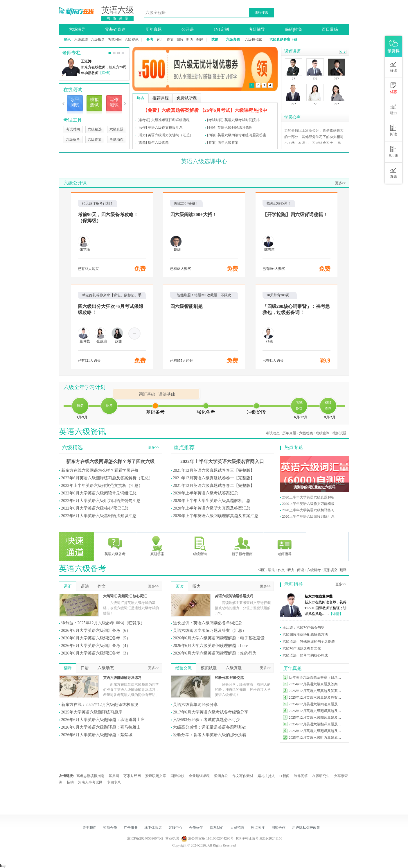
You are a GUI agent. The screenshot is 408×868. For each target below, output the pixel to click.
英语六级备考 (115, 546)
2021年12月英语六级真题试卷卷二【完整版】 (214, 486)
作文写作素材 (243, 776)
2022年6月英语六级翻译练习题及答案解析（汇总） (107, 478)
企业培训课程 (199, 776)
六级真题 (116, 129)
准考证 (144, 120)
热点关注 (258, 828)
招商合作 (110, 828)
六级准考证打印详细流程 (170, 120)
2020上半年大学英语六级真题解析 (308, 497)
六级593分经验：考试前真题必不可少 (207, 720)
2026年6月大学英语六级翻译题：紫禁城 (97, 735)
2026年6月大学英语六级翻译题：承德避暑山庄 (103, 720)
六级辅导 (77, 29)
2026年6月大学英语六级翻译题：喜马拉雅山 (101, 727)
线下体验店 (153, 828)
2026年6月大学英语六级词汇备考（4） (96, 646)
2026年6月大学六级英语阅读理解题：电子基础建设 (219, 638)
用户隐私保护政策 (306, 828)
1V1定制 (221, 29)
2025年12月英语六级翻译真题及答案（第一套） (317, 731)
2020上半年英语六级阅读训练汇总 (308, 517)
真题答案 (157, 546)
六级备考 (73, 139)
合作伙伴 (196, 828)
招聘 (70, 782)
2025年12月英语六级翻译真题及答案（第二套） (317, 724)
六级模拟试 (254, 40)
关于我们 (89, 828)
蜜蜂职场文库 (156, 776)
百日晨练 (330, 29)
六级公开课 (75, 183)
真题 (142, 143)
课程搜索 (261, 12)
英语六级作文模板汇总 (165, 128)
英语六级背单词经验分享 (195, 705)
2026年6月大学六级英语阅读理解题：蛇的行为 (215, 653)
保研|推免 (293, 29)
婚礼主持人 (266, 776)
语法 (272, 570)
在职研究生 (321, 776)
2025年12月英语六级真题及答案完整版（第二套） (317, 691)
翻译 (200, 40)
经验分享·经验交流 (229, 678)
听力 (190, 40)
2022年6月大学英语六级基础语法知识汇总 (99, 516)
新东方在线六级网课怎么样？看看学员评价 (100, 470)
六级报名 (98, 40)
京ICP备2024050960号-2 (145, 838)
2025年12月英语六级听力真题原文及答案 (317, 738)
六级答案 (306, 433)
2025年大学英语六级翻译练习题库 (92, 712)
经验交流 (184, 668)
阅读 (180, 40)
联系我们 (217, 828)
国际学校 (177, 776)
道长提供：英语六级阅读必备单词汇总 (208, 623)
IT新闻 (284, 776)
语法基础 (167, 394)
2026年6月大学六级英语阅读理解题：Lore (210, 646)
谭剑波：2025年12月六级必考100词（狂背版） (103, 623)
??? (294, 104)
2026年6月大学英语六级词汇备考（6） (96, 631)
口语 (85, 668)
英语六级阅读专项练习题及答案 (242, 135)
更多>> (341, 183)
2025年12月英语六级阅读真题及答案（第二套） (317, 704)
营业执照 (172, 838)
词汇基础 (147, 394)
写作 (142, 128)
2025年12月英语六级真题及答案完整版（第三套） (317, 684)
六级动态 (106, 668)
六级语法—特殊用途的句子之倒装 (309, 641)
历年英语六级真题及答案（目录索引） (317, 677)
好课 (393, 67)
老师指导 (285, 546)
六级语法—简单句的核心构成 (305, 655)
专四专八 (114, 782)
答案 (212, 143)
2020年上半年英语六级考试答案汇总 (206, 493)
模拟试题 (339, 433)
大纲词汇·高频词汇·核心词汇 (125, 596)
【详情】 (105, 73)
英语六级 (118, 10)
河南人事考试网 (90, 782)
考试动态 (116, 139)
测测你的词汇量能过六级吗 (314, 487)
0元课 (393, 152)
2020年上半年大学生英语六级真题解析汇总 (212, 501)
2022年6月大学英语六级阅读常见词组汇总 (99, 493)
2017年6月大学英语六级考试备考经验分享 (211, 712)
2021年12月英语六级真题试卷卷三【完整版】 (214, 470)
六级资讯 (132, 40)
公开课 (188, 29)
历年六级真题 (158, 143)
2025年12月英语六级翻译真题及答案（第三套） (317, 711)
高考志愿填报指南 (90, 776)
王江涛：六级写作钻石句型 (303, 627)
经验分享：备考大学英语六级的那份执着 (210, 735)
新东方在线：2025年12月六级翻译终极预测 (100, 705)
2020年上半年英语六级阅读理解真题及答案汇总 (216, 516)
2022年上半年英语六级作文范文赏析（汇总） (102, 486)
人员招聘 (237, 828)
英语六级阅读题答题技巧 (234, 596)
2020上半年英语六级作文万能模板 (308, 504)
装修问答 (301, 776)
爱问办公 (221, 776)
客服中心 (175, 828)
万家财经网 (132, 776)
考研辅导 (257, 29)
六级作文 (95, 139)
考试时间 (115, 40)
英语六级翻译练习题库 (235, 128)
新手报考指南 (242, 546)
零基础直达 (115, 29)
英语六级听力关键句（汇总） (170, 135)
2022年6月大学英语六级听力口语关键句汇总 (101, 501)
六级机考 (314, 570)
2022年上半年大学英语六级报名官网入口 (222, 461)
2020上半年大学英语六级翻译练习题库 (312, 510)
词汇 (160, 40)
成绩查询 (323, 433)
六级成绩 (81, 40)
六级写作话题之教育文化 (302, 648)
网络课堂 (119, 18)
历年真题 (154, 29)
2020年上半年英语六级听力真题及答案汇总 (212, 508)
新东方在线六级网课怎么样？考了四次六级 (110, 461)
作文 (170, 40)
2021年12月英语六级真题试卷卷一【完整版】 (214, 478)
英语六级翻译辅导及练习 (122, 678)
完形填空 (330, 570)
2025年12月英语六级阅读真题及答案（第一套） (317, 718)
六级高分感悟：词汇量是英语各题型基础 (210, 727)
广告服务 (131, 828)
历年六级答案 (228, 143)
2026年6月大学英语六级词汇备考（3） (96, 653)
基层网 (114, 776)
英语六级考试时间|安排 (242, 120)
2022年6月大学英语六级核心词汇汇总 (95, 508)
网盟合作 (278, 828)
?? (293, 79)
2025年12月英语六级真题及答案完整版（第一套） (317, 697)
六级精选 (95, 129)
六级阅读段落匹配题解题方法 (305, 634)
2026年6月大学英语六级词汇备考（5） (96, 638)
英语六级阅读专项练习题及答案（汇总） (210, 631)
